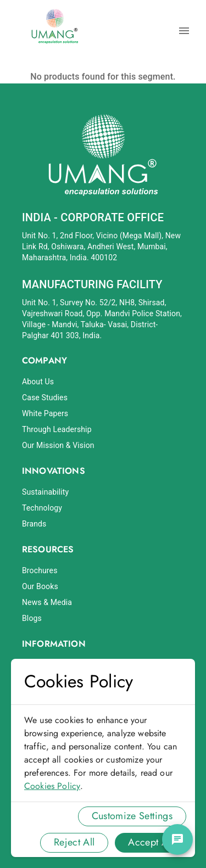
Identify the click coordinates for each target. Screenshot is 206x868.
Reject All (74, 842)
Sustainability (45, 492)
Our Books (40, 586)
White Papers (45, 413)
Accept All (151, 842)
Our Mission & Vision (58, 445)
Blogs (32, 618)
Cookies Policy (52, 786)
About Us (38, 382)
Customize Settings (132, 816)
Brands (34, 524)
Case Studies (45, 397)
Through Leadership (57, 429)
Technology (42, 508)
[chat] (177, 839)
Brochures (40, 570)
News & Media (47, 602)
